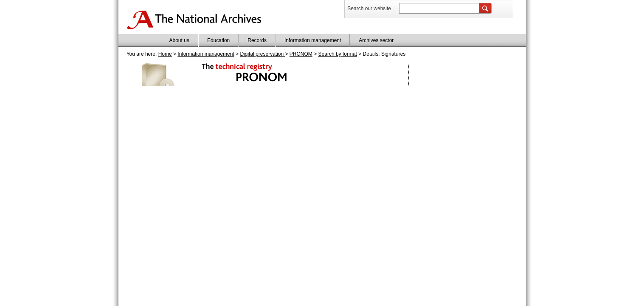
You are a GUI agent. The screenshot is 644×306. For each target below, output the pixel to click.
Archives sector (376, 40)
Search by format (338, 54)
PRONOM (301, 54)
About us (179, 40)
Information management (313, 40)
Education (218, 40)
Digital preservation (262, 54)
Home (165, 54)
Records (257, 40)
